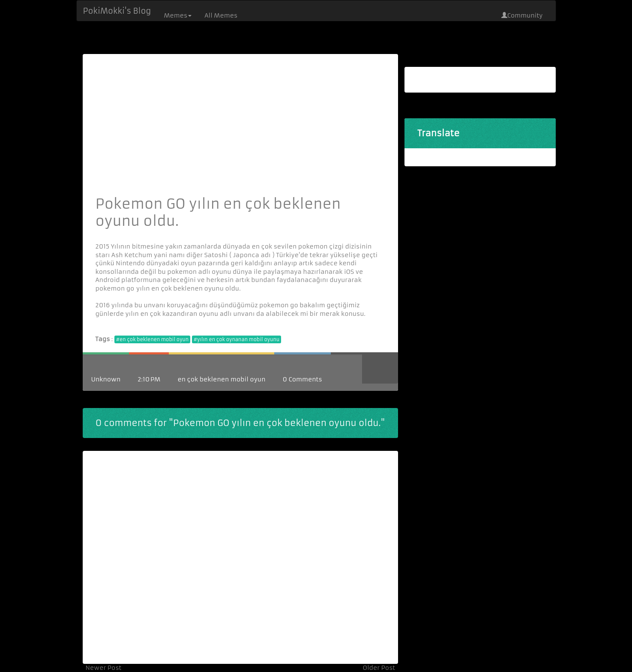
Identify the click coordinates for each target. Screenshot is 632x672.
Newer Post (104, 668)
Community (522, 15)
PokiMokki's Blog (117, 11)
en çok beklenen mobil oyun (221, 379)
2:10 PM (149, 379)
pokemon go (115, 288)
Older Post (379, 668)
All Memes (221, 15)
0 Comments (303, 379)
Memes (178, 15)
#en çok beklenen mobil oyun (152, 339)
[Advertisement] (241, 131)
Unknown (106, 379)
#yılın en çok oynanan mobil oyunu (237, 339)
